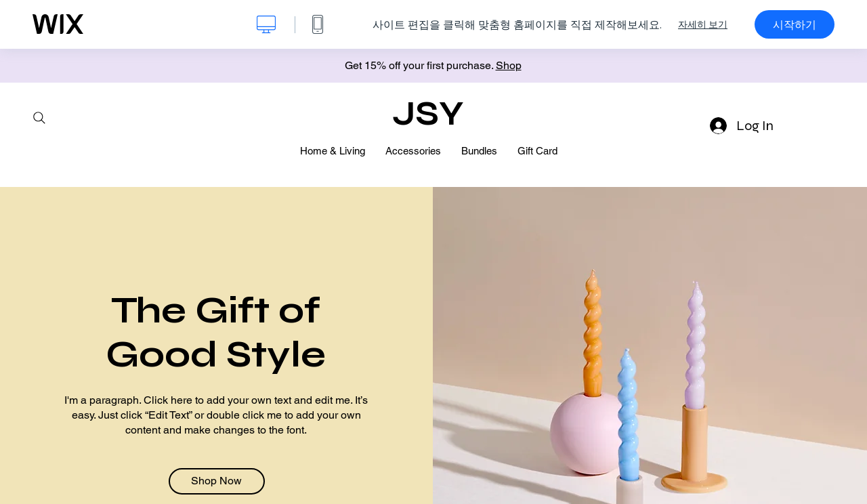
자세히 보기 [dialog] (703, 24)
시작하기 (795, 24)
